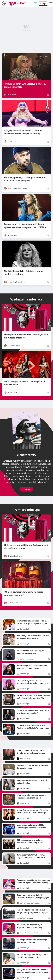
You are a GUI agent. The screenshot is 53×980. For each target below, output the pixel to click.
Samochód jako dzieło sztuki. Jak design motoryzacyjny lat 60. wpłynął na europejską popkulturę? (33, 912)
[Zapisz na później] (48, 95)
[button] (51, 4)
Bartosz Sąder (11, 142)
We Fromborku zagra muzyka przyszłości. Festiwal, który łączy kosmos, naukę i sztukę (31, 927)
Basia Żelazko (11, 95)
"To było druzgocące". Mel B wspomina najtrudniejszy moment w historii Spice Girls (32, 683)
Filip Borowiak (23, 759)
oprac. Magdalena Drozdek (16, 188)
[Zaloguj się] (43, 4)
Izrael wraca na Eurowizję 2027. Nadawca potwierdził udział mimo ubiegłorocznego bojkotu (31, 828)
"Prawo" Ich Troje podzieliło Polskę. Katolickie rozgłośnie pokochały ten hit (32, 623)
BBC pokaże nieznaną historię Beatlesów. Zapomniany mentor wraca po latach (30, 843)
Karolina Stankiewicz (13, 346)
